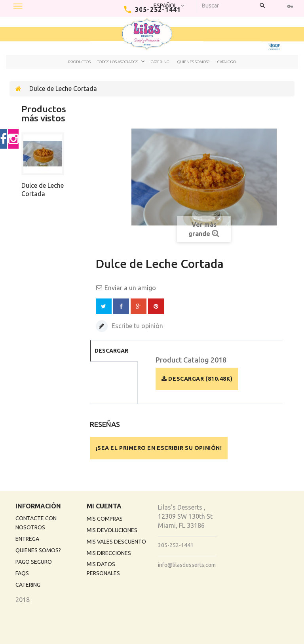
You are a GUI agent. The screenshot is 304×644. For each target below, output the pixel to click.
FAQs (22, 573)
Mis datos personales (103, 569)
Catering (160, 62)
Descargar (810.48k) (197, 379)
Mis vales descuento (116, 542)
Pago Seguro (34, 562)
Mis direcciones (109, 553)
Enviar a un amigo (130, 288)
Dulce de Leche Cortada (43, 190)
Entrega (27, 539)
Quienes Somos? (193, 62)
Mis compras (105, 519)
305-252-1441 (176, 545)
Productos (79, 62)
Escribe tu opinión (137, 326)
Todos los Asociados (118, 62)
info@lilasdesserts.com (187, 565)
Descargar (111, 351)
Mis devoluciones (112, 530)
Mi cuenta (104, 506)
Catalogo (227, 62)
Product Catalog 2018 (191, 360)
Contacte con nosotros (36, 523)
